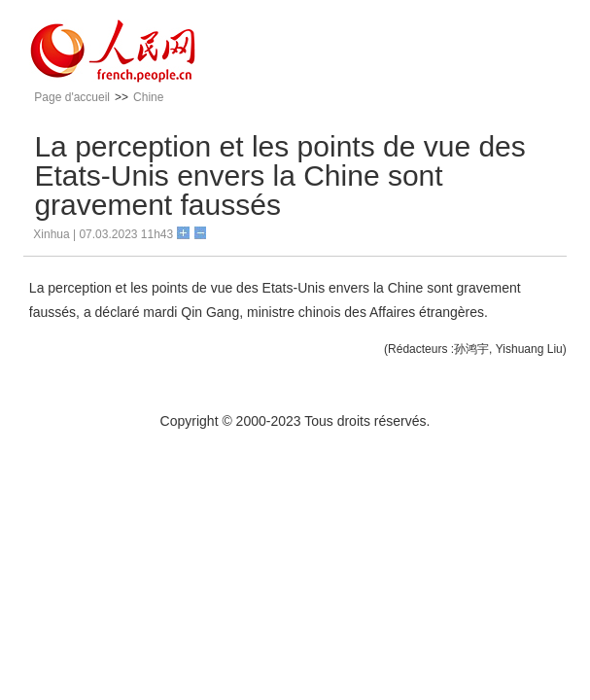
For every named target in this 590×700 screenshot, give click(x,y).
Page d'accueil (72, 97)
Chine (148, 97)
